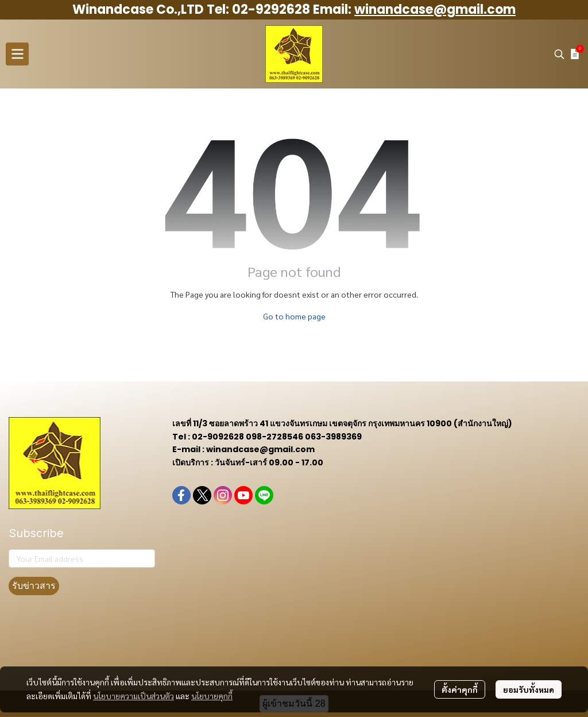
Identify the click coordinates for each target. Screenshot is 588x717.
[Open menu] (17, 54)
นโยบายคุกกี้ (212, 696)
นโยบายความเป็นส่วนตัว (134, 696)
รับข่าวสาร (34, 586)
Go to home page (294, 316)
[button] (559, 54)
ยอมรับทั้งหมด (529, 689)
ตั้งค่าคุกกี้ (460, 689)
